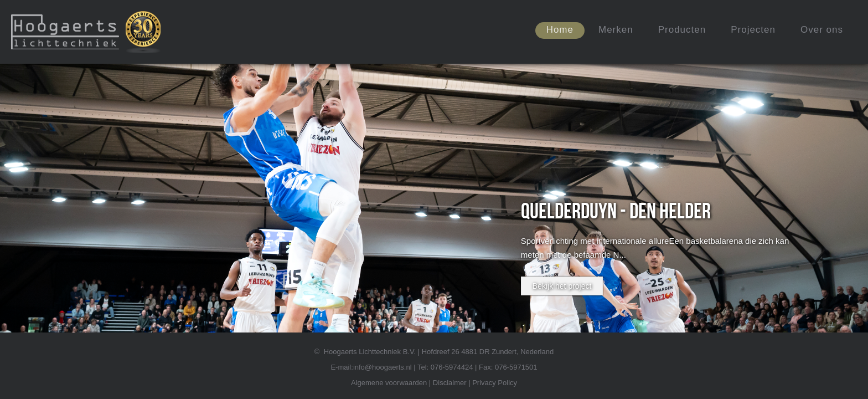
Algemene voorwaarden (389, 383)
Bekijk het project (562, 286)
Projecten (753, 30)
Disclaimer (450, 383)
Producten (682, 30)
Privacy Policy (495, 383)
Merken (616, 30)
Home (560, 30)
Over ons (822, 30)
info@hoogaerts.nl (383, 367)
